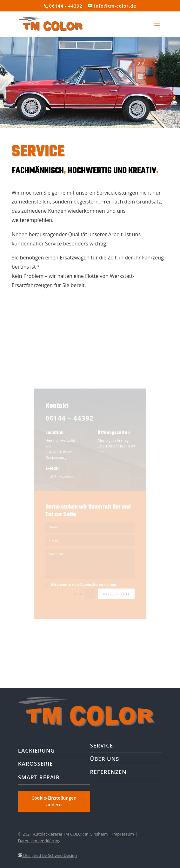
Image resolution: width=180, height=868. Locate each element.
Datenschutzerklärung (39, 841)
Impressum (124, 834)
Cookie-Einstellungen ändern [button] (54, 801)
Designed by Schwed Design (47, 855)
